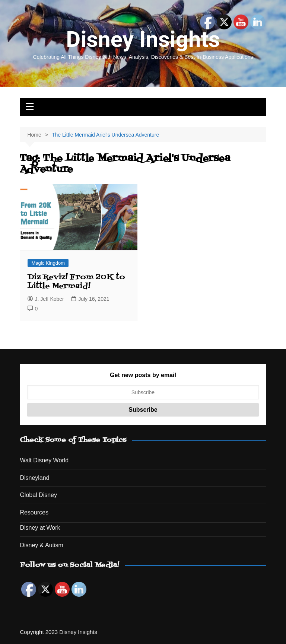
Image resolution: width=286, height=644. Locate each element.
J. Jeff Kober (46, 299)
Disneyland (34, 478)
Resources (34, 512)
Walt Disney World (44, 460)
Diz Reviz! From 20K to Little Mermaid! (76, 282)
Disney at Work (40, 528)
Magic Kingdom (48, 263)
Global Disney (38, 495)
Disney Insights (143, 39)
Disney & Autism (41, 545)
